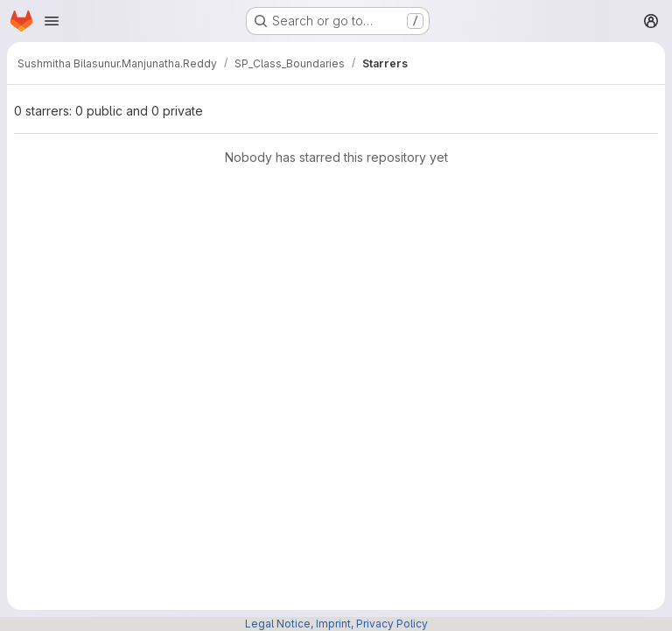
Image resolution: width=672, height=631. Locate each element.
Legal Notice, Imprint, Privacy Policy (336, 624)
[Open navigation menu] (52, 21)
